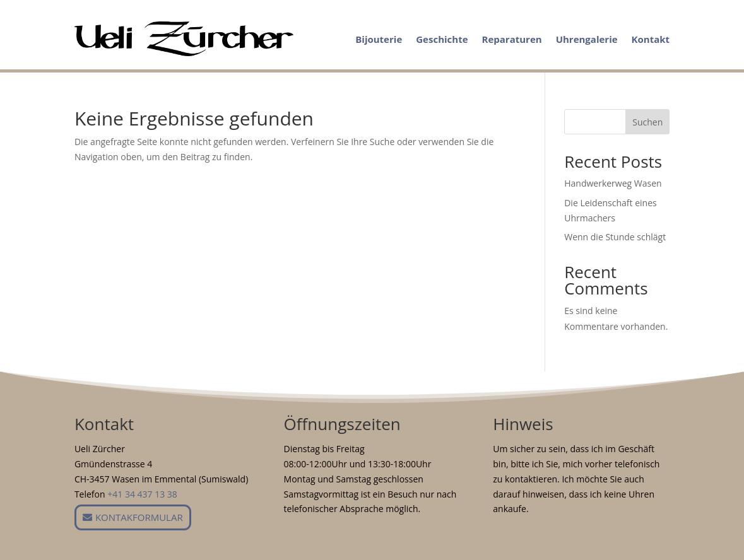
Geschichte (442, 39)
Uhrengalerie (587, 39)
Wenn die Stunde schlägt (615, 237)
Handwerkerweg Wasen (613, 183)
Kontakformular (139, 517)
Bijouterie (379, 39)
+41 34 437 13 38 (142, 494)
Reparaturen (512, 39)
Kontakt (651, 39)
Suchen (647, 122)
